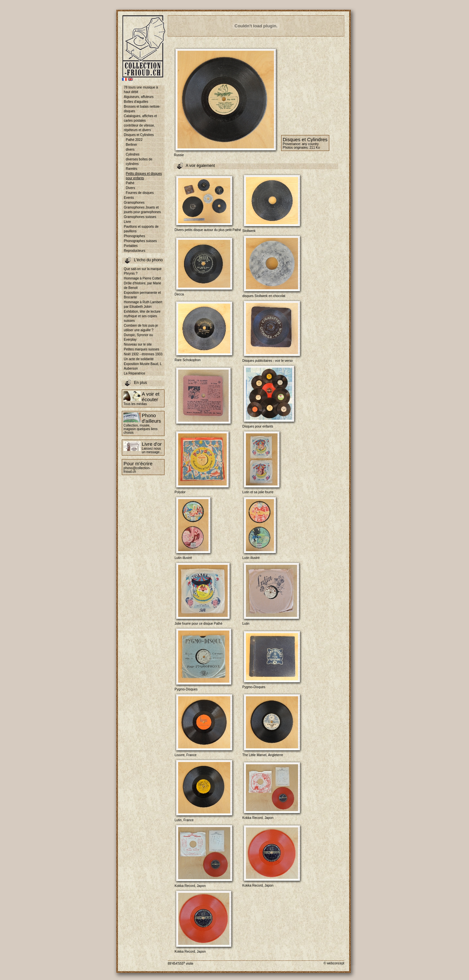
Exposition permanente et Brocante (142, 295)
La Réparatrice (135, 373)
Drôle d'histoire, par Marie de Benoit (142, 286)
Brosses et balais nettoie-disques (142, 109)
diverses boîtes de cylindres (139, 162)
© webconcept (334, 963)
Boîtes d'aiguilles (136, 102)
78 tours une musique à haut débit (141, 90)
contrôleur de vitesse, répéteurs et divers (139, 128)
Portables (131, 246)
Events (129, 198)
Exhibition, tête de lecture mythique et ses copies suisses (142, 316)
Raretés (131, 169)
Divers (130, 188)
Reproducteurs (135, 251)
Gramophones (134, 203)
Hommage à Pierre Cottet (142, 278)
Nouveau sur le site (138, 344)
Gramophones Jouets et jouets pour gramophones (142, 210)
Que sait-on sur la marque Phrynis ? (143, 271)
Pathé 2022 (134, 140)
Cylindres (133, 154)
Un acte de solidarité (139, 359)
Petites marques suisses (141, 349)
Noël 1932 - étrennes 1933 (143, 354)
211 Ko (315, 148)
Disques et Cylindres (139, 135)
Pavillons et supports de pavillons (141, 229)
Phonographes (134, 236)
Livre (127, 222)
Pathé (130, 183)
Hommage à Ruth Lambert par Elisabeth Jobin (143, 304)
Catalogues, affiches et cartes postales (140, 118)
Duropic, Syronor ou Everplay (138, 337)
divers (130, 150)
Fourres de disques (140, 193)
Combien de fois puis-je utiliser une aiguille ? (141, 328)
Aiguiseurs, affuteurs (139, 97)
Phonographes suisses (140, 241)
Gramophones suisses (140, 217)
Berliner (131, 145)
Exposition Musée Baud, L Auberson (143, 366)
